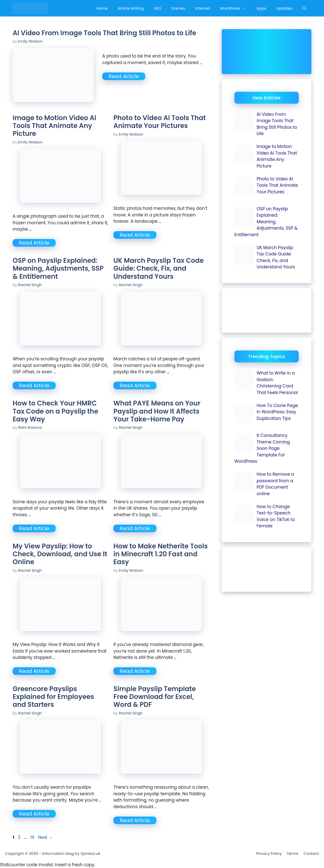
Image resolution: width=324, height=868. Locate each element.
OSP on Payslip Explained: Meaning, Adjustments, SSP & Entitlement (58, 268)
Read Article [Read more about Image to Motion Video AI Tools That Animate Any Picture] (34, 243)
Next (45, 837)
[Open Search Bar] (304, 8)
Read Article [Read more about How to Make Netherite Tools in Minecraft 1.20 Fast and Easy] (135, 671)
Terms (293, 853)
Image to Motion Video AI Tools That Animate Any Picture (54, 126)
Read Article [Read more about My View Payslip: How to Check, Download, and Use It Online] (34, 671)
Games (178, 8)
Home (102, 8)
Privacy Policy (269, 853)
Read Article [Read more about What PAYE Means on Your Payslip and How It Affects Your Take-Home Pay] (135, 528)
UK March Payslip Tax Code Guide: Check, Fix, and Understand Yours (159, 268)
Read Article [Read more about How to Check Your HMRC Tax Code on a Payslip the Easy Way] (34, 528)
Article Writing (131, 8)
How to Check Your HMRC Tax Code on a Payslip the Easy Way (55, 411)
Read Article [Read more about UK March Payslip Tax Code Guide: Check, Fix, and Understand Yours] (135, 385)
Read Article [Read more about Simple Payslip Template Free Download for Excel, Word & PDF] (135, 820)
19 (33, 837)
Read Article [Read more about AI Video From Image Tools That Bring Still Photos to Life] (124, 76)
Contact (311, 853)
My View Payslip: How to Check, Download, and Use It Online (60, 554)
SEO (158, 8)
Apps (261, 8)
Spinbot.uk (90, 853)
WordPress (236, 8)
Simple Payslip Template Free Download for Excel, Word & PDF (155, 697)
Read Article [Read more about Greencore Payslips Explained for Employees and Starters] (34, 814)
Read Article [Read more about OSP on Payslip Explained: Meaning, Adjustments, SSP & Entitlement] (34, 385)
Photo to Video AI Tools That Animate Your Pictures (160, 122)
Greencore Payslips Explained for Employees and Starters (53, 697)
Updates (284, 8)
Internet (202, 8)
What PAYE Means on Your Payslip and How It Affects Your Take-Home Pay (157, 411)
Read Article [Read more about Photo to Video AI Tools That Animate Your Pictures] (135, 235)
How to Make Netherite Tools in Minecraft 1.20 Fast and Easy (161, 554)
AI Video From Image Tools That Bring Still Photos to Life (104, 33)
